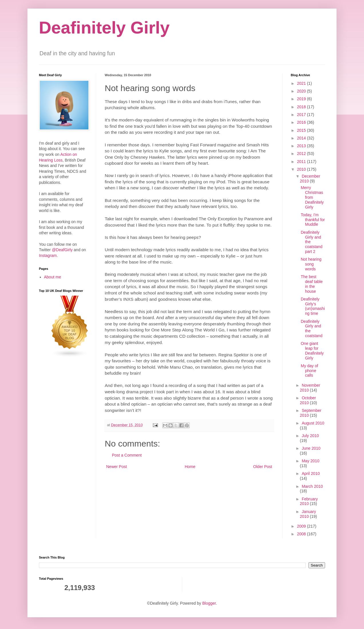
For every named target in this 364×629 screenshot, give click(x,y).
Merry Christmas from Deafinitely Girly (312, 197)
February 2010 (309, 501)
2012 (302, 154)
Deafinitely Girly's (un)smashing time (313, 306)
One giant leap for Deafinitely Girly (312, 351)
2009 (302, 526)
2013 (302, 146)
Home (190, 467)
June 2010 (311, 448)
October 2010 (308, 400)
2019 (302, 99)
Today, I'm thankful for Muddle (313, 220)
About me (53, 277)
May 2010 (310, 461)
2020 (302, 91)
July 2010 (310, 436)
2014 (302, 138)
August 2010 (313, 423)
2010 (302, 169)
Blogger (209, 603)
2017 (302, 115)
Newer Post (116, 467)
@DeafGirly (62, 250)
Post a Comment (127, 455)
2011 (302, 162)
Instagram (48, 255)
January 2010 (308, 514)
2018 (302, 107)
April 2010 (311, 473)
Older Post (263, 467)
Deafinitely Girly (104, 28)
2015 (302, 130)
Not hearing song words (311, 264)
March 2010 (312, 486)
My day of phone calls (309, 371)
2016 (302, 122)
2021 (302, 83)
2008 (302, 534)
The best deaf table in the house (312, 284)
